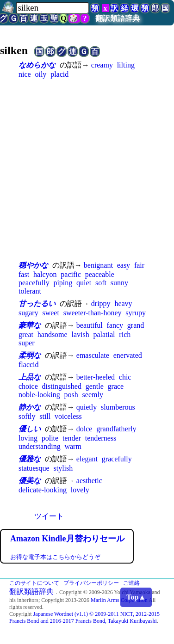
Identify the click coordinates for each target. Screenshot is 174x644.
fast (24, 274)
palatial (104, 334)
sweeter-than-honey (93, 313)
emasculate (93, 355)
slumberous (118, 407)
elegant (87, 459)
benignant (98, 265)
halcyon (45, 274)
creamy (102, 65)
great (26, 334)
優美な (30, 481)
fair (139, 265)
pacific (71, 274)
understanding (40, 446)
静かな (30, 407)
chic (125, 377)
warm (73, 446)
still (45, 416)
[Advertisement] (87, 169)
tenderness (101, 438)
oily (40, 74)
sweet (50, 313)
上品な (30, 377)
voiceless (68, 416)
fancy (115, 325)
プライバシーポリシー (91, 583)
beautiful (90, 325)
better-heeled (96, 377)
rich (125, 334)
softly (27, 416)
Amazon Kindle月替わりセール (67, 539)
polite (50, 438)
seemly (93, 395)
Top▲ (136, 597)
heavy (123, 304)
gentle (95, 386)
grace (116, 386)
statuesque (34, 468)
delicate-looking (43, 490)
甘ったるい (37, 304)
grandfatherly (116, 429)
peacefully (34, 283)
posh (71, 395)
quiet (84, 283)
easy (124, 265)
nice (25, 74)
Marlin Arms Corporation (119, 600)
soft (101, 283)
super (27, 343)
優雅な (30, 459)
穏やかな (33, 265)
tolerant (30, 291)
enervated (128, 355)
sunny (119, 283)
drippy (101, 304)
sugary (28, 313)
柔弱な (30, 355)
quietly (87, 407)
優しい (30, 429)
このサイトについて (34, 583)
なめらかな (37, 65)
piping (63, 283)
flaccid (29, 365)
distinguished (62, 386)
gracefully (117, 459)
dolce (84, 429)
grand (136, 325)
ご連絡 (131, 583)
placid (59, 74)
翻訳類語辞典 (118, 18)
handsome (53, 334)
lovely (80, 490)
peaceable (100, 274)
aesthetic (89, 481)
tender (72, 438)
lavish (80, 334)
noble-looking (39, 395)
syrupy (136, 313)
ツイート (49, 516)
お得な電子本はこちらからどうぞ (55, 557)
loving (28, 438)
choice (28, 386)
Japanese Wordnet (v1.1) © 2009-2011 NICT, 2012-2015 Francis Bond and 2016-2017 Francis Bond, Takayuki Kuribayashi (84, 617)
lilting (126, 65)
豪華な (30, 325)
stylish (63, 468)
